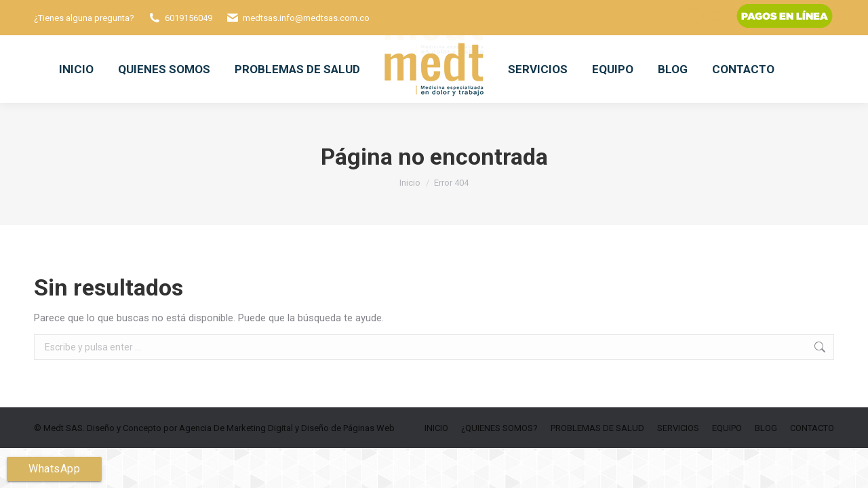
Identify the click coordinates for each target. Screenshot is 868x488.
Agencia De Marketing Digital (236, 428)
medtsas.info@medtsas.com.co (306, 18)
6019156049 (189, 18)
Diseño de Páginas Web (348, 428)
